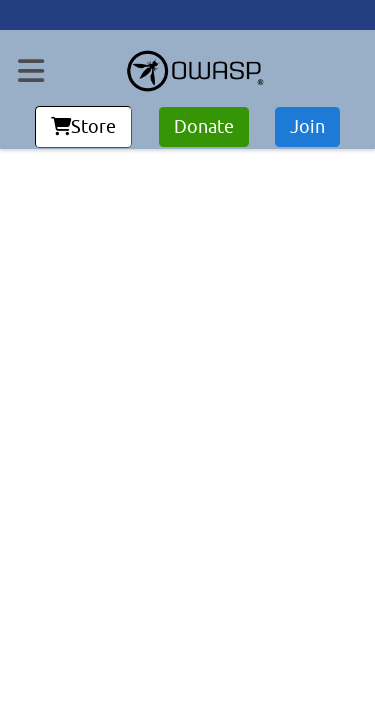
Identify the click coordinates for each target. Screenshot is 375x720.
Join (307, 127)
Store (83, 127)
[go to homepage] (195, 71)
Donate (204, 127)
